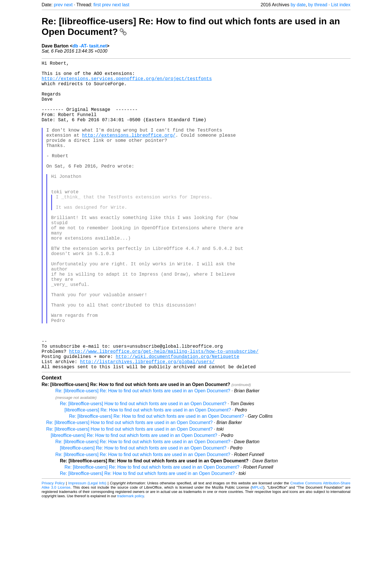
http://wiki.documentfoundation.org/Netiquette (178, 423)
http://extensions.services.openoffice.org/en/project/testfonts (127, 83)
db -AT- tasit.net (90, 46)
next (68, 5)
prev (58, 5)
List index (341, 5)
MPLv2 (258, 556)
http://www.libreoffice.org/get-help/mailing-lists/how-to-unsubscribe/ (164, 416)
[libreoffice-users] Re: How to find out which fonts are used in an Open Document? (148, 479)
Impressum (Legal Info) (87, 552)
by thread (318, 5)
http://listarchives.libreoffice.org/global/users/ (147, 429)
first (97, 5)
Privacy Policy (53, 552)
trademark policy (131, 565)
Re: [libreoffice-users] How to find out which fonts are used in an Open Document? (143, 472)
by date (298, 5)
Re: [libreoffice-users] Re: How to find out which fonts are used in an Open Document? (143, 459)
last (126, 5)
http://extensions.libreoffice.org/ (129, 152)
